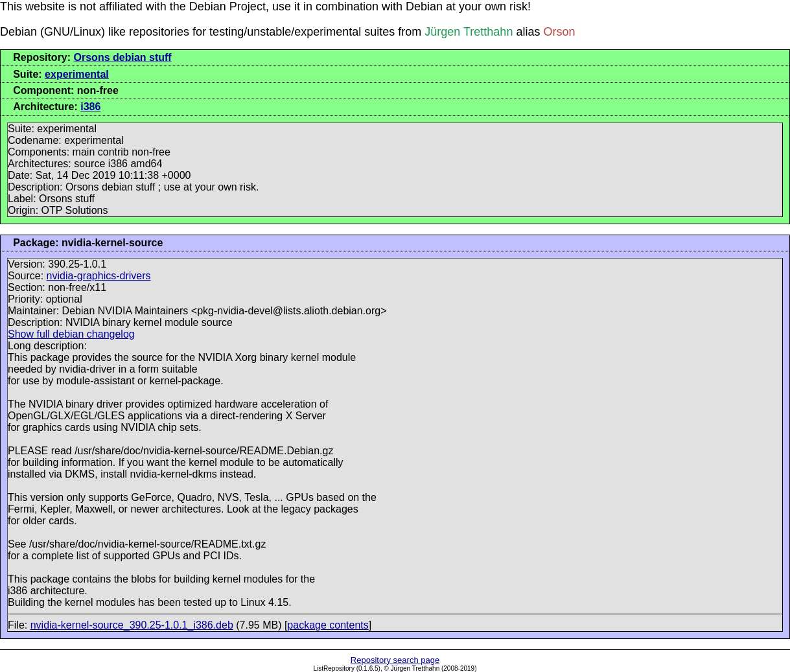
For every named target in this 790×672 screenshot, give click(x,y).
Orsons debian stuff (123, 57)
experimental (77, 74)
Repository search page (395, 660)
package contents (328, 625)
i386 (90, 107)
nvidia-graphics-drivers (99, 276)
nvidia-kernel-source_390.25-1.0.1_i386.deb (132, 625)
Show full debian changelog (71, 334)
